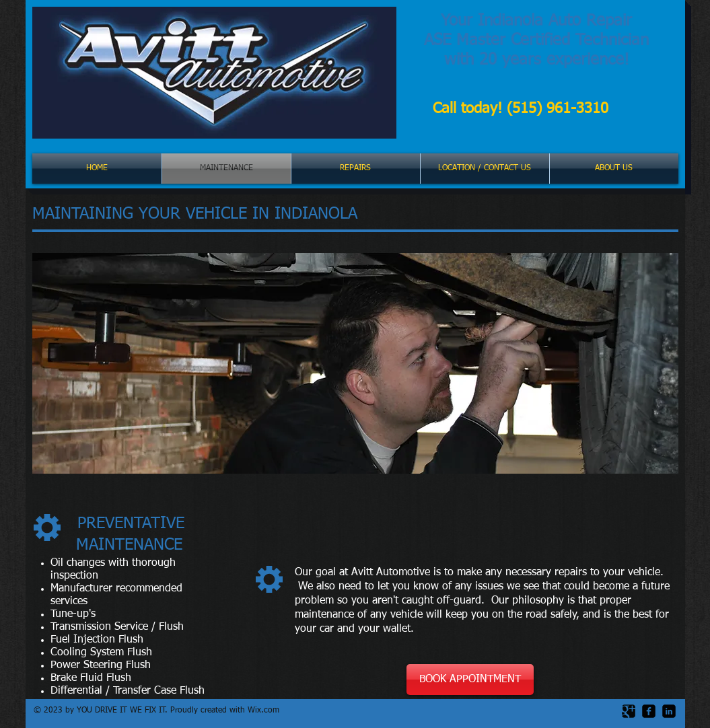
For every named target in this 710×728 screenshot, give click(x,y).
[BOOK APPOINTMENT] (470, 680)
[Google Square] (629, 711)
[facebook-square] (649, 711)
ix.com (267, 711)
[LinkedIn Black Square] (669, 711)
